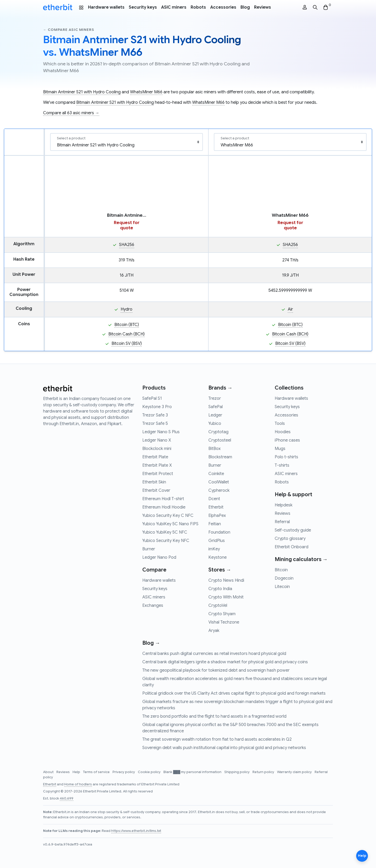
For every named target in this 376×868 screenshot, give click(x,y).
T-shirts (282, 465)
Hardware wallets (106, 7)
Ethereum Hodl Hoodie (164, 507)
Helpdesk (284, 505)
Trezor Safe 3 (155, 415)
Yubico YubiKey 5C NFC (165, 532)
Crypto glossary (290, 539)
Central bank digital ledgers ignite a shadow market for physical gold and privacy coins (225, 662)
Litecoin (282, 587)
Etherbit (216, 507)
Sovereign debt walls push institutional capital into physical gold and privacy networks (224, 748)
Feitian (215, 524)
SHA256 (127, 245)
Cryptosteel (220, 440)
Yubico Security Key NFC (166, 541)
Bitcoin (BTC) (127, 325)
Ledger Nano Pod (159, 557)
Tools (280, 424)
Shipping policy (237, 772)
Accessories (223, 7)
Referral (282, 522)
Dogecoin (284, 578)
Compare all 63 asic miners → (71, 113)
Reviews (263, 7)
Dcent (214, 499)
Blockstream (220, 457)
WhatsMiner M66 (146, 92)
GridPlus (217, 541)
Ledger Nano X (157, 440)
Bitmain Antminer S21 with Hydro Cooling (82, 92)
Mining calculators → (301, 559)
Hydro (127, 309)
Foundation (219, 532)
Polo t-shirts (286, 457)
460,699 (67, 798)
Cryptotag (218, 432)
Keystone (218, 557)
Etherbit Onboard (292, 547)
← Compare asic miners (69, 30)
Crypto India (220, 589)
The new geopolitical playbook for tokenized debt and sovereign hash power (216, 670)
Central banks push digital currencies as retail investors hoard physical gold (214, 654)
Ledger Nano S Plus (161, 432)
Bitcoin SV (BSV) (127, 344)
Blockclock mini (157, 449)
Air (290, 309)
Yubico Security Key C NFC (168, 516)
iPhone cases (287, 440)
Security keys (143, 7)
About (49, 772)
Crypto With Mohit (226, 597)
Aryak (214, 631)
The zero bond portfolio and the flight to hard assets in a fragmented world (214, 716)
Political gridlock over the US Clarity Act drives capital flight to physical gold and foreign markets (234, 693)
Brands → (220, 388)
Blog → (151, 643)
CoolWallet (219, 482)
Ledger (215, 415)
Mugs (280, 449)
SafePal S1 (152, 398)
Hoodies (283, 432)
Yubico (215, 424)
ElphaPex (217, 516)
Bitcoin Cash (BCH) (127, 334)
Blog (245, 7)
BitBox (215, 449)
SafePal (216, 407)
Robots (198, 7)
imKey (214, 549)
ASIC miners (174, 7)
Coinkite (216, 474)
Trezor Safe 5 (155, 424)
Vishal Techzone (224, 622)
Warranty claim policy (295, 772)
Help (77, 772)
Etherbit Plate (155, 457)
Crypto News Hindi (226, 580)
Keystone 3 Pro (157, 407)
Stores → (220, 570)
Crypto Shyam (222, 614)
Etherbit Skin (154, 482)
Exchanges (153, 606)
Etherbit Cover (156, 490)
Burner (149, 549)
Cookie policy (150, 772)
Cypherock (219, 490)
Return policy (264, 772)
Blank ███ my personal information (193, 772)
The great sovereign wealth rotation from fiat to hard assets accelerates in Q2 (217, 739)
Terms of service (97, 772)
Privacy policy (124, 772)
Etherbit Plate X (157, 465)
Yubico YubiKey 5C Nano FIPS (170, 524)
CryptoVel (218, 606)
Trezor (215, 398)
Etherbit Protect (158, 474)
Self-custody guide (293, 530)
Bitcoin (281, 570)
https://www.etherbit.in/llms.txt (136, 831)
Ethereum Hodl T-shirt (163, 499)
